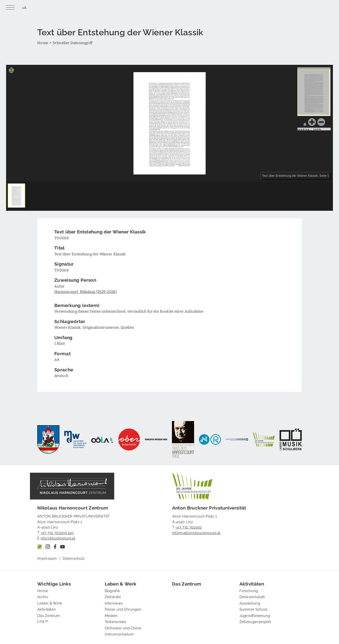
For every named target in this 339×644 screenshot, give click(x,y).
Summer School (254, 609)
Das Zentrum (49, 615)
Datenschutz (74, 558)
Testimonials (116, 621)
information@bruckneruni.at (196, 532)
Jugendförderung (255, 615)
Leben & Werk (50, 603)
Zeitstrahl (113, 596)
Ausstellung (250, 603)
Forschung (249, 590)
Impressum (47, 558)
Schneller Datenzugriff (73, 43)
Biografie (113, 590)
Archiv (43, 596)
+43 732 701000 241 (57, 532)
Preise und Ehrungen (123, 609)
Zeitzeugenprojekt (255, 621)
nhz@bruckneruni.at (58, 538)
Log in (43, 621)
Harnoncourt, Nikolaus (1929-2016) (86, 291)
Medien (111, 615)
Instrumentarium (119, 634)
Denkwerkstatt (252, 596)
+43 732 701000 (188, 527)
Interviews (114, 603)
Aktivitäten (47, 609)
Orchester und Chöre (123, 628)
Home (43, 43)
